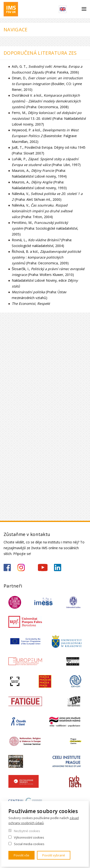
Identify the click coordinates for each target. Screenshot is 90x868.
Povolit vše (21, 855)
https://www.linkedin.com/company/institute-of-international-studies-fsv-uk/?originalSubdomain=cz (58, 568)
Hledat (74, 9)
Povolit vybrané (54, 855)
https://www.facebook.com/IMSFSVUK (7, 568)
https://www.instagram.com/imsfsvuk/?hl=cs (21, 568)
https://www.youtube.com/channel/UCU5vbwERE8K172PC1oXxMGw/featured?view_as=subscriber (43, 568)
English (63, 9)
